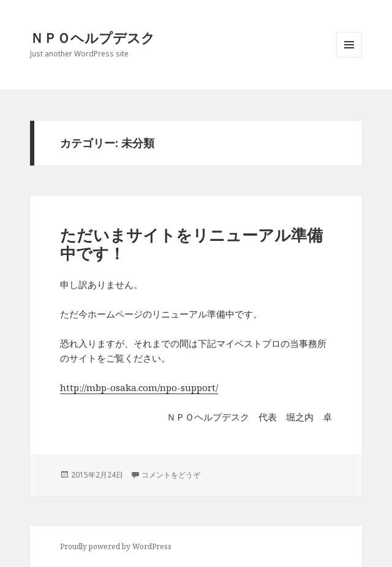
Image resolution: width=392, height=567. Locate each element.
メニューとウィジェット (349, 57)
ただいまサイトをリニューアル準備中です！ (191, 244)
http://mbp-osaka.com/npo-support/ (139, 387)
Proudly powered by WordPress (116, 546)
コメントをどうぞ (171, 475)
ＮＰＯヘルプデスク (92, 37)
